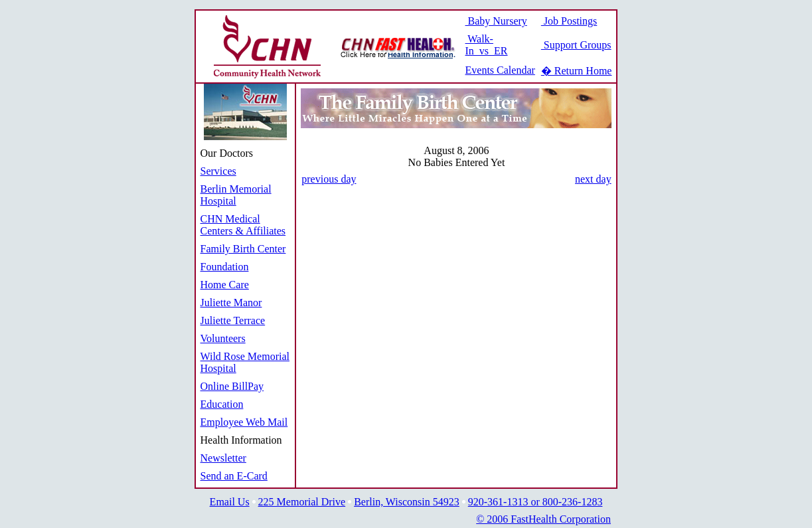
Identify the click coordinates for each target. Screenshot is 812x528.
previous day (329, 179)
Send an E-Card (234, 476)
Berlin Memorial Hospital (236, 195)
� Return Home (577, 71)
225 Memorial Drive (302, 502)
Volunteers (223, 338)
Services (218, 171)
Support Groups (576, 45)
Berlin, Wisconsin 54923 (407, 502)
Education (222, 404)
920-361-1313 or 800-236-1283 (535, 502)
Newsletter (223, 458)
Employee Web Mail (244, 422)
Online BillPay (232, 386)
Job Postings (569, 21)
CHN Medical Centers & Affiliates (243, 225)
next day (593, 179)
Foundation (225, 267)
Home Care (225, 285)
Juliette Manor (231, 303)
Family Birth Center (243, 249)
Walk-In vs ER (487, 45)
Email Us (230, 502)
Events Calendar (500, 70)
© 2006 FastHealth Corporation (543, 519)
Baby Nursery (496, 21)
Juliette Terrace (233, 320)
